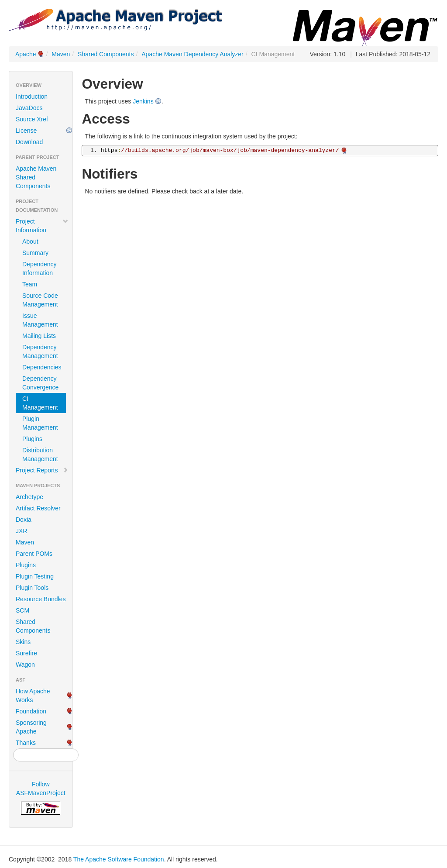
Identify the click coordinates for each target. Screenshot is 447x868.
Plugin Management (40, 423)
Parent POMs (34, 554)
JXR (21, 531)
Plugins (32, 439)
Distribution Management (40, 455)
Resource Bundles (41, 599)
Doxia (24, 520)
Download (29, 142)
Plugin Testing (35, 576)
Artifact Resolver (38, 508)
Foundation (31, 711)
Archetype (29, 497)
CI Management (40, 403)
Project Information (42, 226)
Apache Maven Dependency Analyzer (192, 54)
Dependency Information (40, 269)
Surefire (26, 653)
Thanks (26, 743)
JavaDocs (29, 108)
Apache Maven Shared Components (36, 177)
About (30, 241)
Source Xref (32, 119)
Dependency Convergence (40, 383)
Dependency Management (40, 351)
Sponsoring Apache (31, 727)
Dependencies (42, 367)
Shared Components (106, 54)
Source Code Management (40, 300)
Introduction (32, 96)
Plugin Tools (32, 588)
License (26, 131)
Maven (61, 54)
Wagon (25, 665)
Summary (35, 253)
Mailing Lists (39, 336)
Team (30, 284)
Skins (23, 642)
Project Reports (42, 470)
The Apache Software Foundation (119, 859)
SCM (22, 610)
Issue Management (40, 320)
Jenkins (143, 101)
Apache (26, 54)
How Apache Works (33, 696)
